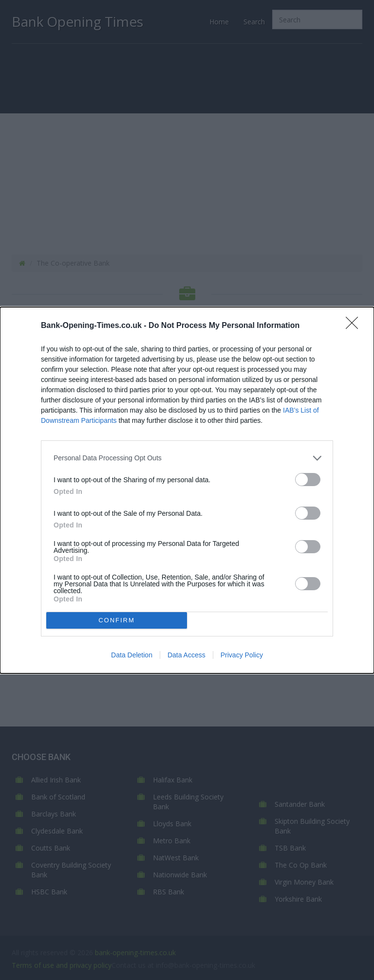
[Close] (355, 326)
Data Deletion (132, 655)
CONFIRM (117, 620)
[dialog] (187, 490)
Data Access (187, 655)
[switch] (308, 480)
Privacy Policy (242, 655)
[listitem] (187, 458)
